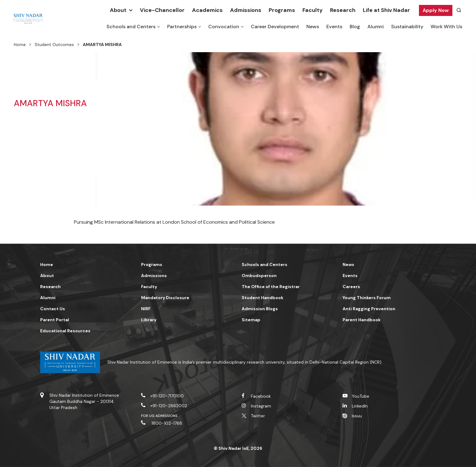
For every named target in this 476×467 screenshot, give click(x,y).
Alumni (376, 27)
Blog (355, 27)
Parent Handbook (362, 320)
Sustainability (407, 27)
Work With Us (446, 27)
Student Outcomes (54, 44)
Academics (207, 10)
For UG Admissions (159, 416)
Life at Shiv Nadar (386, 10)
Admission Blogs (260, 309)
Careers (351, 287)
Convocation (224, 27)
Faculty (313, 10)
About (118, 10)
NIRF (146, 309)
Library (149, 320)
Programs (282, 10)
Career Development (275, 27)
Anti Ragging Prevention (369, 309)
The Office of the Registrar (271, 287)
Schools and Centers (131, 27)
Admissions (246, 10)
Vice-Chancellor (162, 10)
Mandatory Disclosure (165, 298)
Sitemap (251, 320)
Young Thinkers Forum (367, 298)
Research (343, 10)
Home (20, 44)
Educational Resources (65, 331)
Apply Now (436, 10)
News (313, 27)
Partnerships (182, 27)
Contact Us (53, 309)
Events (334, 27)
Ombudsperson (259, 276)
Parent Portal (55, 320)
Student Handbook (263, 298)
